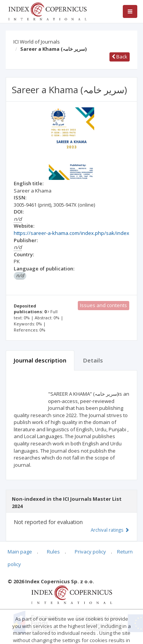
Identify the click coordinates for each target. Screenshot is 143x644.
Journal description (40, 360)
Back (120, 57)
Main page (20, 552)
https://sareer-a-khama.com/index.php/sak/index (71, 233)
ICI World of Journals (37, 42)
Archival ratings (110, 530)
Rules (53, 552)
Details (93, 360)
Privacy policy (90, 552)
